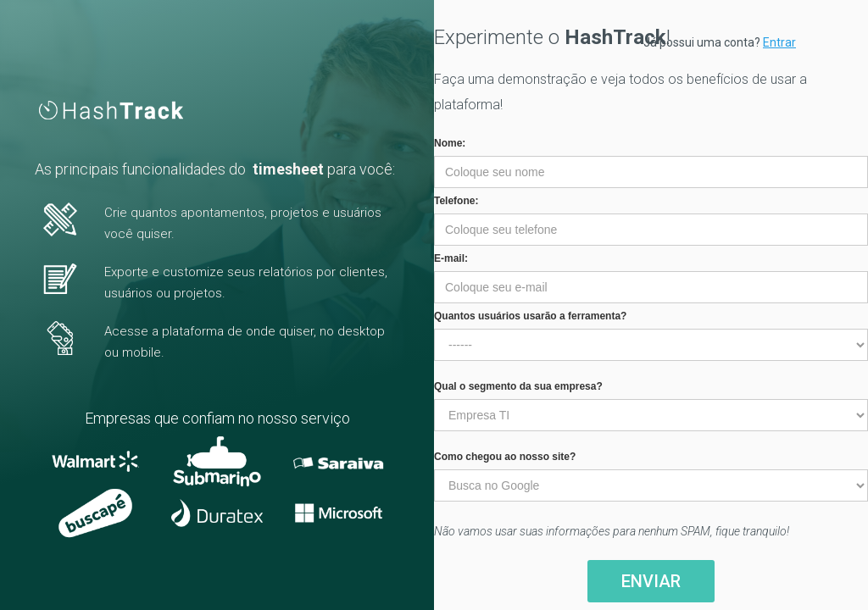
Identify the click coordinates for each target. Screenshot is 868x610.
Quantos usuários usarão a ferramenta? (530, 316)
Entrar (779, 42)
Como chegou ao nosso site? (505, 457)
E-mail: (451, 258)
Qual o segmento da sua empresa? (518, 386)
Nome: (450, 143)
